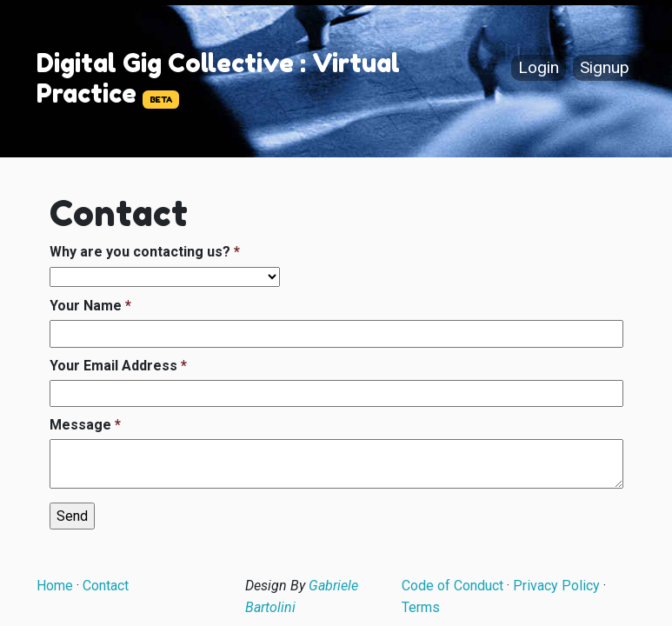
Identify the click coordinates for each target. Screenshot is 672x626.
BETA (161, 100)
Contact (106, 586)
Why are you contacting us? (140, 252)
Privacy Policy (556, 586)
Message (80, 425)
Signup (605, 68)
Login (539, 68)
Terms (421, 607)
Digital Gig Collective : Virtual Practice (218, 78)
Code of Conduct (452, 586)
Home (55, 586)
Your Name (86, 306)
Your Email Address (113, 366)
